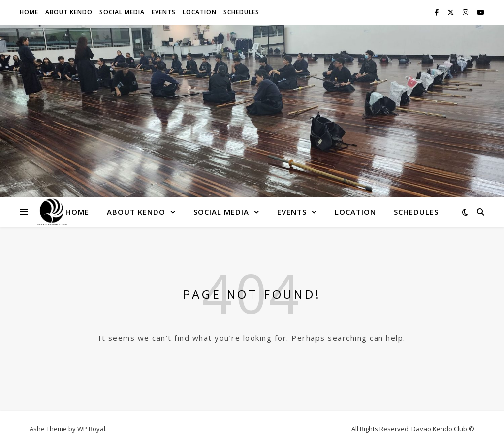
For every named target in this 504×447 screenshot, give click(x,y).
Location (200, 12)
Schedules (241, 12)
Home (29, 12)
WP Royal (91, 429)
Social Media (122, 12)
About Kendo (69, 12)
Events (164, 12)
